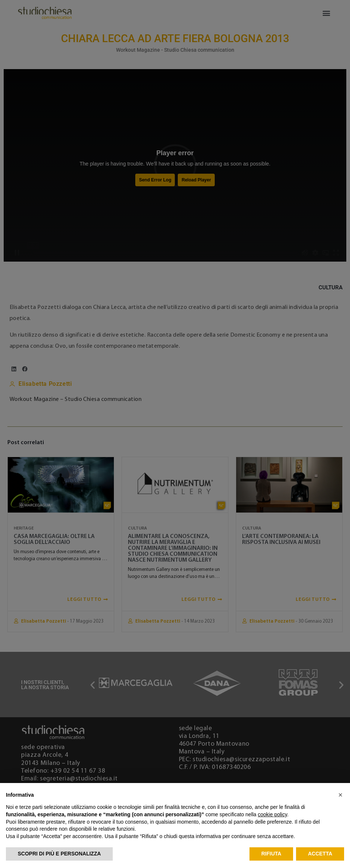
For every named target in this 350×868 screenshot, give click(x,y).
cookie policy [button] (273, 814)
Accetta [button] (320, 854)
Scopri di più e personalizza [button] (59, 854)
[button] (340, 795)
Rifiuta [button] (271, 854)
